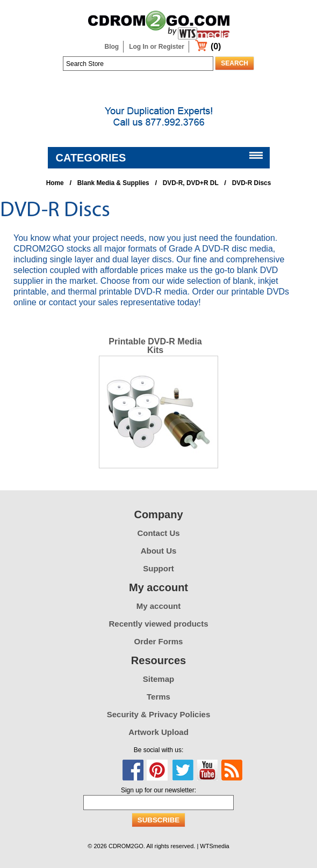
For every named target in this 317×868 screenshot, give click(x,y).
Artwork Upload (158, 732)
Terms (158, 697)
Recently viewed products (158, 624)
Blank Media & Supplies (113, 183)
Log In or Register (157, 47)
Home (55, 183)
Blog (112, 47)
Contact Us (158, 533)
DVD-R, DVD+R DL (191, 183)
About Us (159, 551)
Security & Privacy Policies (159, 714)
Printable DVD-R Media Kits (155, 346)
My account (159, 606)
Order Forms (159, 641)
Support (158, 568)
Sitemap (158, 679)
